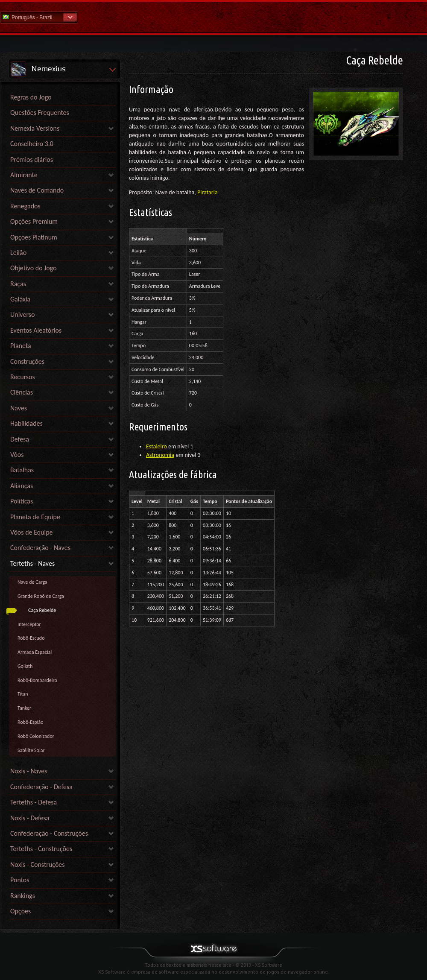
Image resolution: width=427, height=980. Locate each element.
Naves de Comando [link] (37, 190)
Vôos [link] (17, 455)
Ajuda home (213, 17)
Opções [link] (20, 911)
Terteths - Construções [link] (41, 849)
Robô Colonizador (36, 736)
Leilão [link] (18, 253)
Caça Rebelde (42, 610)
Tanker (24, 708)
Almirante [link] (24, 175)
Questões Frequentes (40, 113)
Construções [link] (27, 361)
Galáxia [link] (20, 299)
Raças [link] (18, 284)
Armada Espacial (35, 652)
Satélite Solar (31, 750)
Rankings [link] (23, 896)
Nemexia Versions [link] (35, 128)
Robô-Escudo (31, 638)
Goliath (25, 666)
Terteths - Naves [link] (32, 563)
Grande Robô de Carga (41, 596)
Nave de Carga (32, 582)
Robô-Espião (31, 722)
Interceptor (29, 624)
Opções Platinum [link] (34, 237)
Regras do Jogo (31, 97)
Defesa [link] (20, 439)
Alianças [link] (22, 486)
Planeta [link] (21, 346)
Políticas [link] (22, 501)
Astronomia (160, 455)
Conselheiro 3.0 (32, 144)
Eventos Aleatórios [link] (36, 330)
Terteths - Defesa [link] (34, 802)
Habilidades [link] (26, 423)
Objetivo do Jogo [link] (34, 268)
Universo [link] (22, 314)
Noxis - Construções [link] (38, 864)
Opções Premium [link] (34, 221)
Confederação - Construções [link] (49, 833)
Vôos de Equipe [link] (32, 532)
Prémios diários (32, 159)
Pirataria (208, 192)
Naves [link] (19, 408)
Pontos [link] (20, 880)
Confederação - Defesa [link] (41, 787)
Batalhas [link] (22, 470)
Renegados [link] (25, 206)
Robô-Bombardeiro (37, 680)
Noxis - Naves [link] (29, 771)
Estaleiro (156, 446)
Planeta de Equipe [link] (35, 517)
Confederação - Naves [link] (40, 548)
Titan (23, 694)
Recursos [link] (23, 377)
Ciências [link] (22, 392)
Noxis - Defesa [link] (30, 818)
